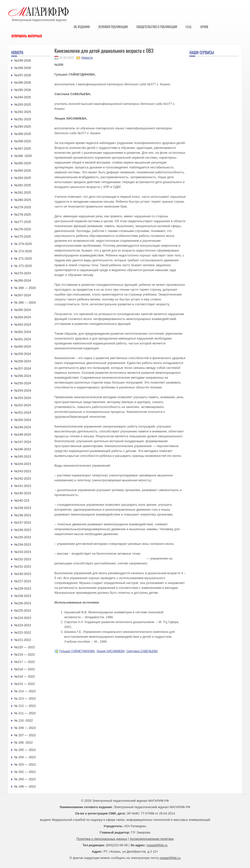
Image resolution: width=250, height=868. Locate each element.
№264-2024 (23, 317)
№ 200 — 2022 (25, 779)
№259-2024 (23, 354)
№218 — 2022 (25, 669)
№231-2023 (23, 566)
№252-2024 (23, 405)
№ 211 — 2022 (25, 713)
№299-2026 (23, 60)
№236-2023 (23, 530)
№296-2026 (23, 82)
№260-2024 (23, 346)
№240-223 (22, 500)
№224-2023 (23, 618)
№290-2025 (23, 126)
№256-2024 (23, 376)
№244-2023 (23, 464)
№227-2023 (23, 581)
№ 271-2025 (23, 258)
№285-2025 (23, 163)
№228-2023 (23, 596)
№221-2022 (23, 640)
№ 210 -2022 (23, 720)
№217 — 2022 (25, 662)
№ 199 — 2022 (25, 786)
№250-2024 (23, 420)
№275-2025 (23, 236)
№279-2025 (23, 207)
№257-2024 (23, 368)
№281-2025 (23, 192)
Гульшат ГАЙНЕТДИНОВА (77, 651)
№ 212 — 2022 (25, 706)
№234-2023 (23, 544)
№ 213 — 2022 (25, 698)
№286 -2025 (23, 156)
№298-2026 (23, 68)
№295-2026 (23, 90)
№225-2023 (23, 610)
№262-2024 (23, 332)
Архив (204, 27)
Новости (87, 58)
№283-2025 (23, 178)
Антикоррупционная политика (152, 839)
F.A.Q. (189, 27)
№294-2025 (23, 97)
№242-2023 (23, 478)
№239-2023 (23, 508)
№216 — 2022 (25, 676)
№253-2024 (23, 398)
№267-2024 (23, 295)
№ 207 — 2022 (25, 735)
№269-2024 (23, 280)
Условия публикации (113, 27)
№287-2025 (23, 148)
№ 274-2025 (23, 244)
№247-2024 (23, 442)
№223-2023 (23, 625)
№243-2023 (23, 471)
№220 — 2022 (25, 647)
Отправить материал (27, 36)
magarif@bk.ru (157, 845)
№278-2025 (23, 214)
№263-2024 (23, 324)
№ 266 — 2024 (25, 302)
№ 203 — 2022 (25, 764)
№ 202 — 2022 (25, 772)
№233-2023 (23, 552)
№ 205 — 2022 (25, 750)
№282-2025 (23, 185)
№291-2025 (23, 119)
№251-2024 (23, 412)
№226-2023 (23, 603)
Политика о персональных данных (102, 839)
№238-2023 (23, 515)
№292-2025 (23, 112)
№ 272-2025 (23, 266)
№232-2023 (23, 559)
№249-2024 (23, 427)
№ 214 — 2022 (25, 691)
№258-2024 (23, 361)
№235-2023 (23, 537)
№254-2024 (23, 390)
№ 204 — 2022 (25, 757)
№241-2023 (23, 486)
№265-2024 (23, 310)
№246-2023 (23, 449)
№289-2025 (23, 134)
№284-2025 (23, 170)
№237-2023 (23, 522)
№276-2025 (23, 229)
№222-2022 (23, 632)
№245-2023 (23, 456)
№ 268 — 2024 (25, 288)
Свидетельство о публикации (157, 27)
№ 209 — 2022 (25, 728)
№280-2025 (23, 200)
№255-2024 (23, 383)
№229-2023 (23, 588)
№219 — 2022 (25, 654)
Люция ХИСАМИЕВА (111, 651)
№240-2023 (23, 493)
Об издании (82, 27)
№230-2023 (23, 574)
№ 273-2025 (23, 251)
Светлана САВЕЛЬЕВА (142, 651)
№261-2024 (23, 339)
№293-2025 (23, 104)
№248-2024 (23, 434)
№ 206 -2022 (23, 742)
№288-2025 (23, 141)
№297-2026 (23, 75)
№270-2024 (23, 273)
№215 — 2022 (25, 684)
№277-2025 (23, 222)
